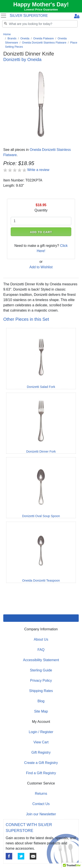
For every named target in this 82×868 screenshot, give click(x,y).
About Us (41, 639)
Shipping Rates (41, 691)
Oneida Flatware (44, 38)
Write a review (38, 170)
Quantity (41, 210)
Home (7, 34)
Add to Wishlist (41, 267)
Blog (41, 701)
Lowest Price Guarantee (41, 10)
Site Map (41, 711)
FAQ (41, 650)
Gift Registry (41, 752)
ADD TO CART (41, 232)
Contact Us (41, 804)
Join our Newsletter (41, 814)
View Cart (41, 742)
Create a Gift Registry (41, 763)
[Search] (40, 24)
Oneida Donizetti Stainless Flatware (44, 43)
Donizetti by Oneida (22, 59)
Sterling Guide (41, 670)
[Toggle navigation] (3, 16)
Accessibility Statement (41, 660)
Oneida (25, 38)
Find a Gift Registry (41, 773)
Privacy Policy (41, 681)
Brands (12, 38)
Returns (41, 794)
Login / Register (41, 732)
